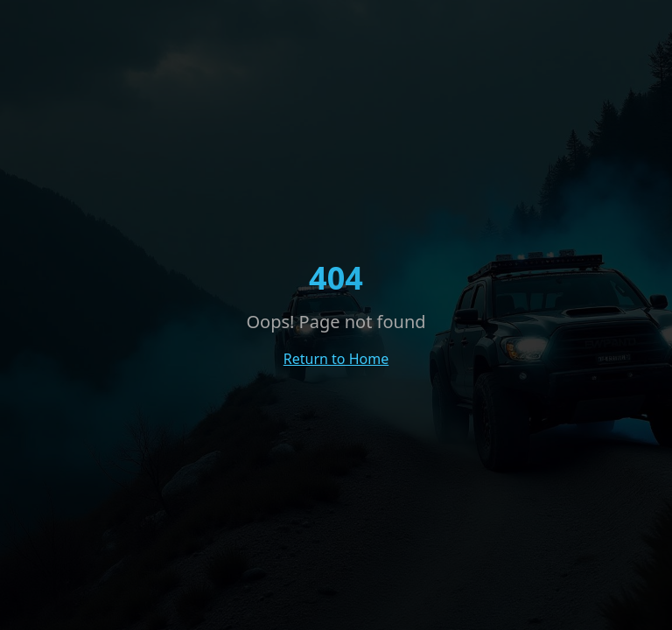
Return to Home (336, 359)
